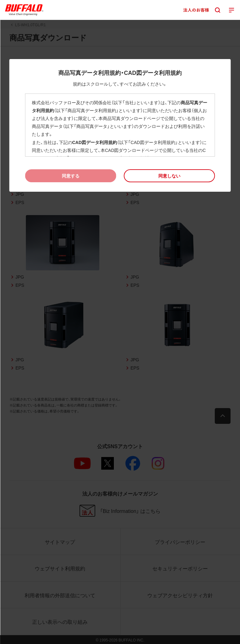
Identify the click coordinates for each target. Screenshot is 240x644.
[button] (170, 176)
